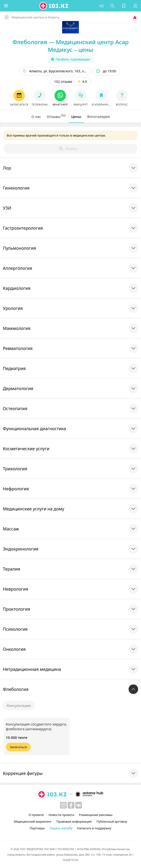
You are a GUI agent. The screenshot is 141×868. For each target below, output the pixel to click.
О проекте (36, 815)
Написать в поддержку (94, 828)
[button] (6, 6)
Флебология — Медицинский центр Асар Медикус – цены (71, 46)
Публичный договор (112, 821)
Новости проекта (61, 815)
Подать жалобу (61, 828)
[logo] (54, 6)
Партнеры (37, 828)
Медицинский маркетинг (33, 821)
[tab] (36, 116)
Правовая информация (74, 821)
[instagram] (63, 805)
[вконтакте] (79, 805)
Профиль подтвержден (70, 59)
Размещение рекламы (96, 815)
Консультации (19, 705)
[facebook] (71, 805)
